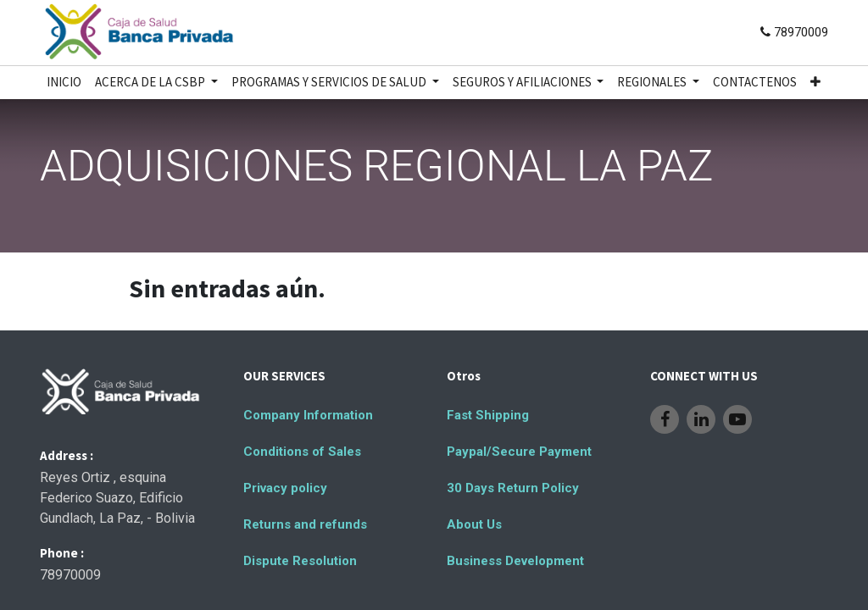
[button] (815, 83)
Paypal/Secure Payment (519, 452)
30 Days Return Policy (513, 488)
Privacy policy (285, 488)
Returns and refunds (305, 524)
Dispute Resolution (300, 561)
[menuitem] (64, 83)
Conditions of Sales (302, 452)
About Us (474, 524)
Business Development (515, 561)
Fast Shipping (488, 415)
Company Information (308, 415)
